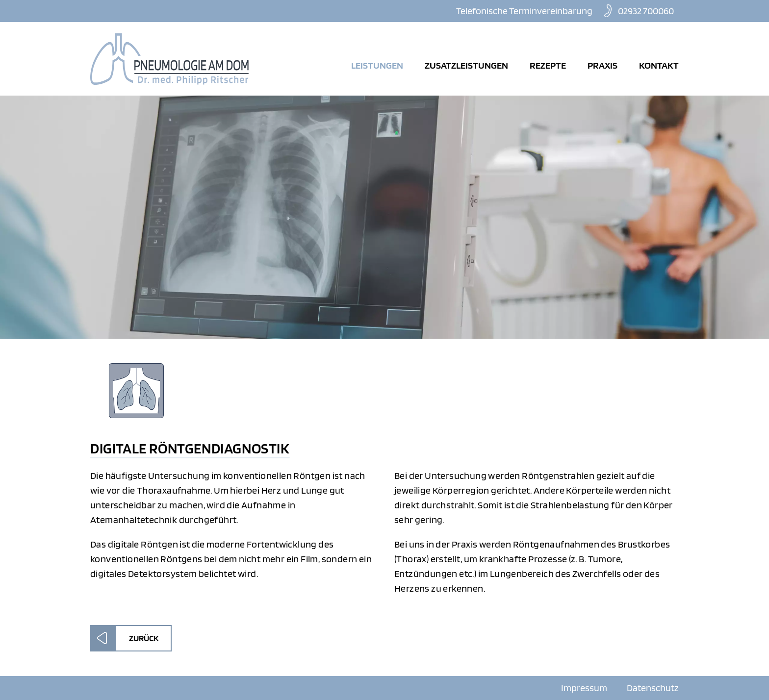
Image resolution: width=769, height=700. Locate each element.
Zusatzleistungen (466, 65)
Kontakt (659, 65)
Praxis (602, 65)
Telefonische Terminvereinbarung (524, 11)
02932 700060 (646, 11)
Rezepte (548, 65)
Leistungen (377, 65)
